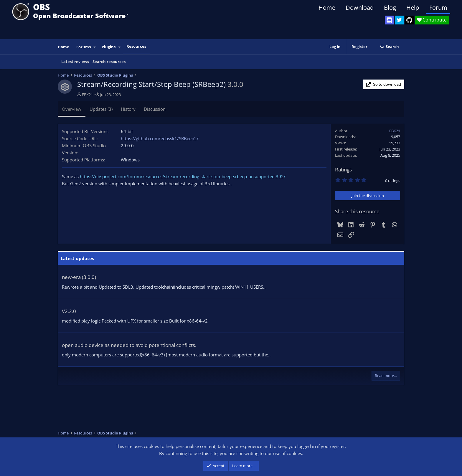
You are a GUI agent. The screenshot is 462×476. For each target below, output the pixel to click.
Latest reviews (75, 62)
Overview (72, 109)
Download (360, 8)
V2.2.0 (69, 311)
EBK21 (87, 95)
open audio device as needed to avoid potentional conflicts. (129, 345)
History (128, 109)
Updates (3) (101, 109)
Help (413, 8)
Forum (438, 8)
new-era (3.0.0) (79, 277)
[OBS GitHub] (409, 20)
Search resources (109, 62)
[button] (95, 47)
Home (327, 8)
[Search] (389, 47)
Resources (136, 46)
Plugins (109, 47)
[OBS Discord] (389, 20)
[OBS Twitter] (399, 20)
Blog (390, 8)
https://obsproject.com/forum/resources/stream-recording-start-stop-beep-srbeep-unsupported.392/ (183, 176)
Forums (84, 47)
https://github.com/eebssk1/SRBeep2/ (160, 138)
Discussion (155, 109)
